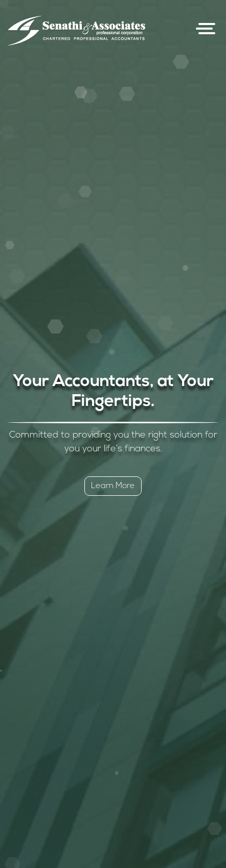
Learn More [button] (113, 486)
